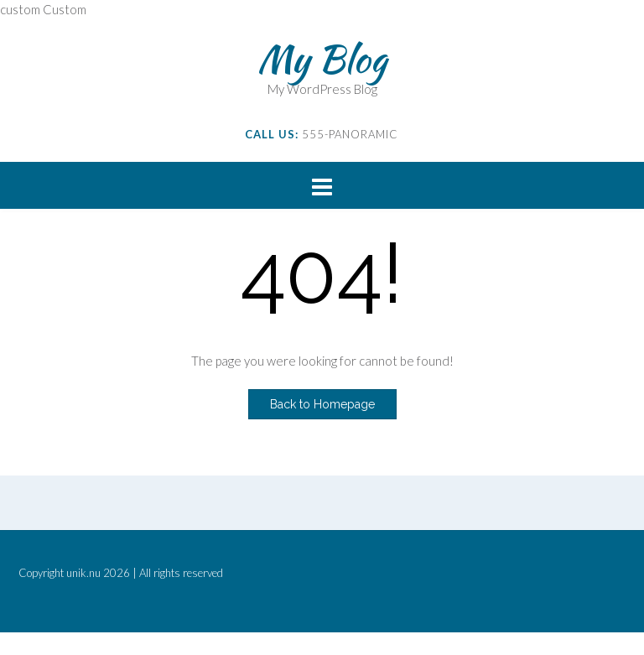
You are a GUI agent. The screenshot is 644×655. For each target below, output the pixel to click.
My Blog (322, 59)
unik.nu (83, 573)
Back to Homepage (322, 404)
